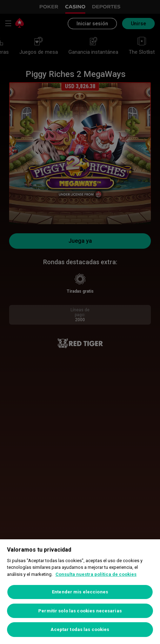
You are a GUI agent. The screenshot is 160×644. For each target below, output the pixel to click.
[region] (80, 592)
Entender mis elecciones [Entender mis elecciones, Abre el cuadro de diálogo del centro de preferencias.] (80, 592)
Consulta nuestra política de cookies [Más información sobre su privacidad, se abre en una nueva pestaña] (96, 574)
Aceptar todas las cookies (80, 629)
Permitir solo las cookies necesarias (80, 611)
